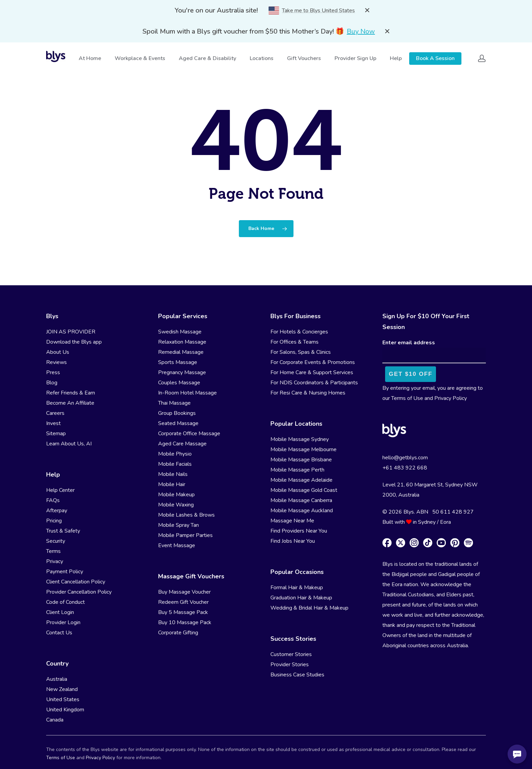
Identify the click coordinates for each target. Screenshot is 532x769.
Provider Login (63, 622)
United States (63, 699)
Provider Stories (290, 665)
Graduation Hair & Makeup (301, 598)
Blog (52, 383)
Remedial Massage (181, 352)
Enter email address (409, 343)
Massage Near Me (292, 521)
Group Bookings (177, 413)
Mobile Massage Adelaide (301, 480)
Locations (262, 58)
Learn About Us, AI (69, 444)
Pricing (54, 521)
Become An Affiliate (70, 403)
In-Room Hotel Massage (187, 393)
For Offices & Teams (294, 342)
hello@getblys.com (405, 458)
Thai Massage (174, 403)
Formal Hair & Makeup (297, 588)
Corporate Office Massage (189, 434)
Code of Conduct (65, 602)
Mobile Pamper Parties (185, 535)
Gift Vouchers (304, 58)
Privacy (55, 561)
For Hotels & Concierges (299, 332)
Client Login (60, 612)
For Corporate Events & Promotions (313, 362)
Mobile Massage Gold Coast (304, 490)
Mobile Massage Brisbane (301, 460)
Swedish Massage (180, 332)
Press (53, 372)
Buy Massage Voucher (184, 592)
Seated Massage (178, 423)
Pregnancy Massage (182, 372)
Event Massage (177, 545)
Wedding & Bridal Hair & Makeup (309, 608)
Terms (53, 551)
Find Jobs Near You (293, 541)
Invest (53, 423)
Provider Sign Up (356, 58)
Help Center (60, 490)
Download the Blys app (74, 342)
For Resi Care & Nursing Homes (308, 393)
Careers (55, 413)
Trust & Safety (63, 531)
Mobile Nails (173, 474)
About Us (58, 352)
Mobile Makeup (176, 495)
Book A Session (435, 58)
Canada (55, 720)
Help (396, 58)
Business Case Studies (297, 675)
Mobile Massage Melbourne (303, 449)
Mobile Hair (172, 484)
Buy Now (361, 31)
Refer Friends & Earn (71, 393)
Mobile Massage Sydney (300, 439)
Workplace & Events (140, 58)
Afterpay (57, 511)
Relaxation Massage (182, 342)
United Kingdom (65, 710)
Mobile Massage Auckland (302, 511)
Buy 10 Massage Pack (185, 622)
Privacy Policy (451, 398)
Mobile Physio (175, 454)
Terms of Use (407, 398)
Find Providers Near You (299, 531)
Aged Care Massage (182, 444)
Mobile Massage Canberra (301, 500)
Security (56, 541)
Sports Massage (178, 362)
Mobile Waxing (176, 505)
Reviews (56, 362)
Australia (57, 679)
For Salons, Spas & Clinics (301, 352)
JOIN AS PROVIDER (71, 332)
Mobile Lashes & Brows (186, 515)
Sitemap (56, 434)
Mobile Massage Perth (297, 470)
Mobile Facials (175, 464)
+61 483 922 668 (405, 468)
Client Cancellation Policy (76, 582)
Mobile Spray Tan (178, 525)
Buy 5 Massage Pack (183, 612)
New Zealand (62, 689)
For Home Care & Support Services (312, 372)
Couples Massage (179, 383)
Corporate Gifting (178, 633)
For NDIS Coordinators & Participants (314, 383)
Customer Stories (291, 654)
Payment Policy (65, 572)
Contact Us (59, 633)
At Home (90, 58)
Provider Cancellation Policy (79, 592)
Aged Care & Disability (208, 58)
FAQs (53, 500)
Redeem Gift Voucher (183, 602)
